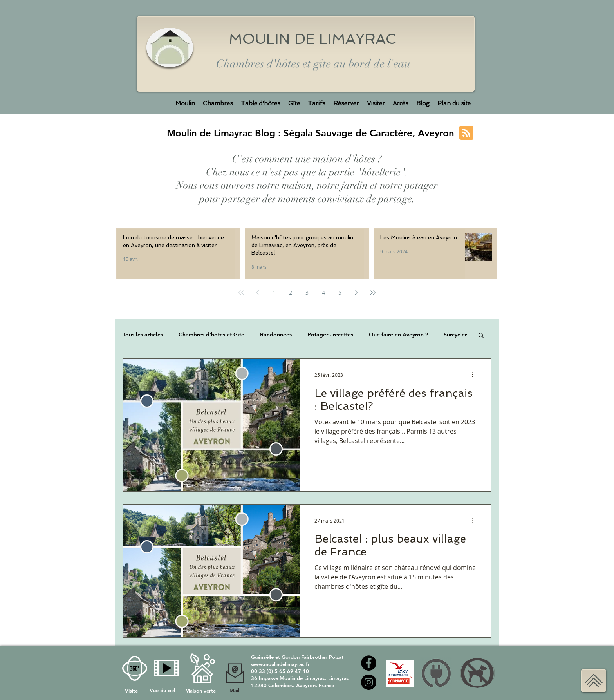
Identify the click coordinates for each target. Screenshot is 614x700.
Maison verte (200, 691)
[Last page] (373, 293)
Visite (132, 691)
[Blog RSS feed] (466, 133)
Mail (234, 690)
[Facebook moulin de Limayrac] (369, 663)
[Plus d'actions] (475, 375)
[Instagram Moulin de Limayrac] (369, 682)
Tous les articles (143, 335)
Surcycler (455, 335)
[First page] (241, 293)
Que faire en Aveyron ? (398, 335)
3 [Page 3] (307, 292)
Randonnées (276, 335)
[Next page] (356, 293)
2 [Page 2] (291, 292)
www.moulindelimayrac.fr (280, 664)
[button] (481, 336)
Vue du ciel (162, 690)
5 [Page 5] (340, 292)
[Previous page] (258, 293)
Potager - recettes (330, 335)
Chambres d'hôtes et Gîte (211, 335)
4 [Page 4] (323, 292)
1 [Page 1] (274, 292)
